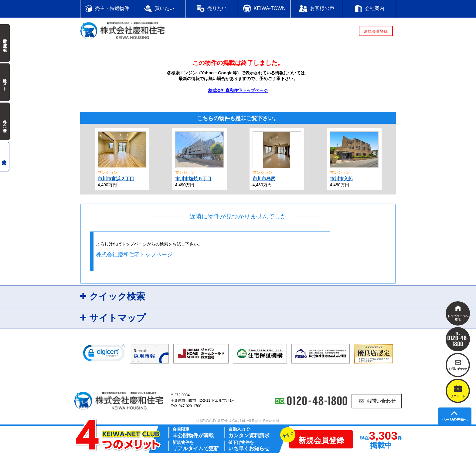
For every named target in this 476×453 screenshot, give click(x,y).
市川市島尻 (264, 179)
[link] (104, 354)
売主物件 (5, 157)
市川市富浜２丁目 (116, 179)
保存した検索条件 (5, 121)
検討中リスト (5, 82)
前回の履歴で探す (5, 43)
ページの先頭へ (455, 420)
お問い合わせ (381, 401)
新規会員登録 (376, 31)
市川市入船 (341, 179)
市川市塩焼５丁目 (193, 179)
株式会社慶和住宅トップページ (238, 90)
